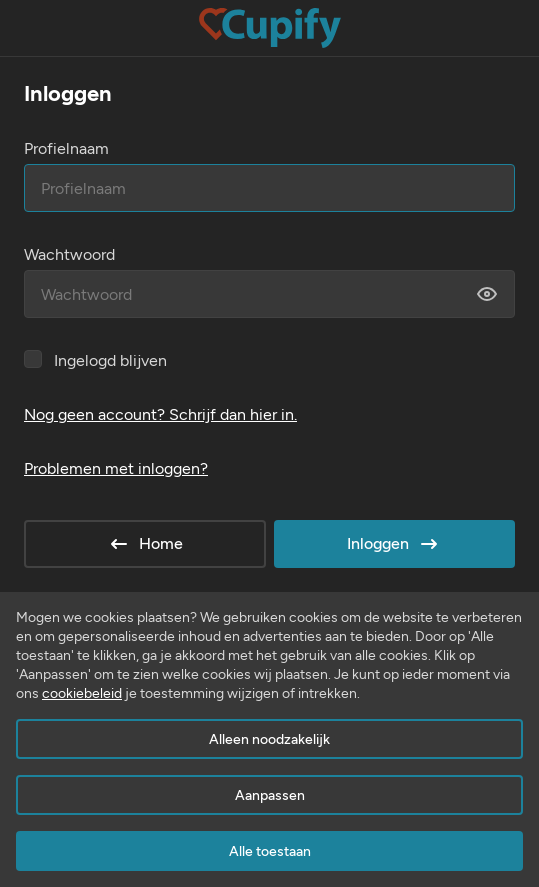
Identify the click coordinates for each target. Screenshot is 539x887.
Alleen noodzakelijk (269, 739)
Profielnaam (66, 148)
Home (145, 544)
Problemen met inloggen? (116, 468)
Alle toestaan (270, 851)
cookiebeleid (82, 693)
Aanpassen (270, 795)
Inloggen (394, 544)
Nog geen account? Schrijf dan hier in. (160, 414)
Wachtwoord (69, 254)
